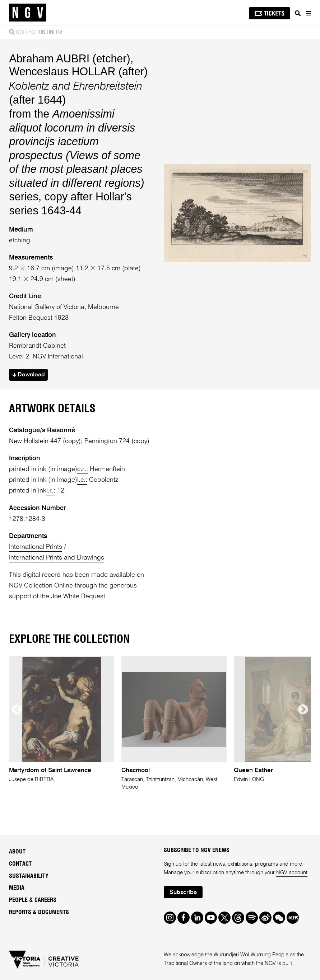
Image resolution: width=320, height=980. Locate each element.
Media (17, 888)
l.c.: (82, 480)
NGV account (292, 873)
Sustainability (29, 876)
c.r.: (83, 469)
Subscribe (183, 893)
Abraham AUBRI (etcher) (69, 58)
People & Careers (33, 900)
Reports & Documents (39, 912)
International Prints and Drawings (57, 558)
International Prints (36, 547)
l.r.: (51, 491)
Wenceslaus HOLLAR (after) (78, 71)
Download (29, 375)
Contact (20, 864)
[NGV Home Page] (28, 13)
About (17, 852)
